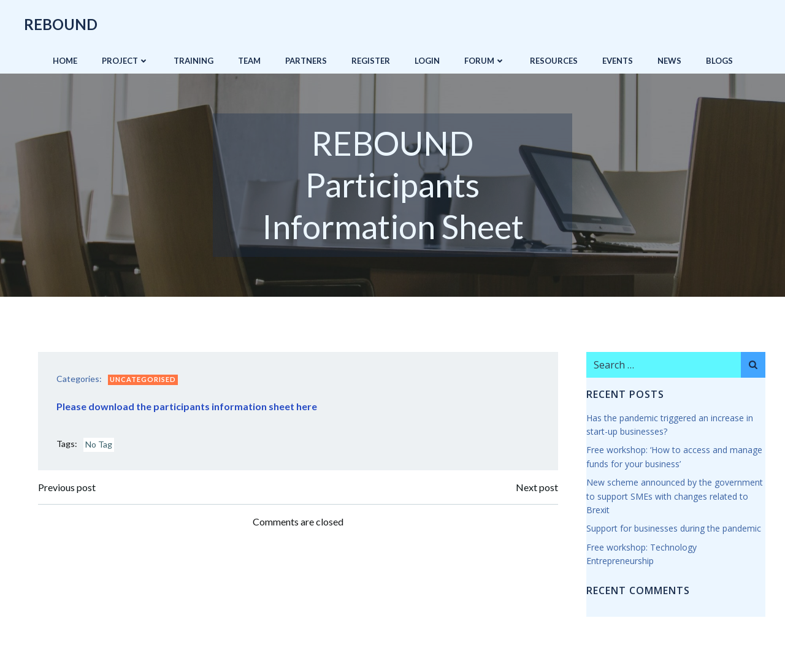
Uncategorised (143, 379)
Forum (485, 61)
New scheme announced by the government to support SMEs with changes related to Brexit (675, 496)
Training (193, 61)
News (669, 61)
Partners (306, 61)
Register (371, 61)
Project (125, 61)
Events (618, 61)
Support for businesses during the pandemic (674, 528)
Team (249, 61)
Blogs (719, 61)
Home (65, 61)
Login (427, 61)
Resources (554, 61)
